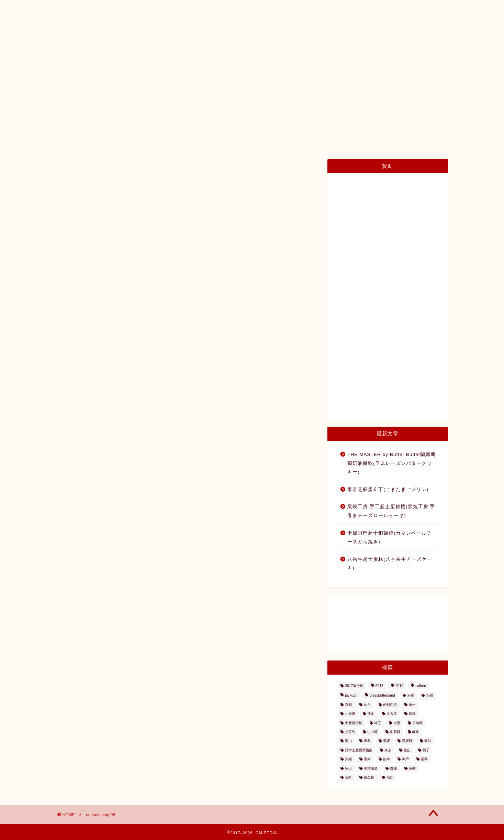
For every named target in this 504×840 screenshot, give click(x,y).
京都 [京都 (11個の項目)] (348, 705)
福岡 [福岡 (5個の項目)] (424, 759)
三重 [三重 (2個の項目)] (411, 696)
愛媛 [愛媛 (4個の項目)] (387, 741)
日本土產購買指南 (127, 59)
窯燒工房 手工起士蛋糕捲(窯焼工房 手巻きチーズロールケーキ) (391, 511)
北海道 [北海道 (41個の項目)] (350, 714)
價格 (316, 59)
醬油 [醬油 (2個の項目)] (393, 768)
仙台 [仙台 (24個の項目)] (367, 705)
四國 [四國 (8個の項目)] (412, 714)
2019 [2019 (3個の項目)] (399, 686)
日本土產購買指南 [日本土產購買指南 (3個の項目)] (359, 750)
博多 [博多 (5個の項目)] (371, 714)
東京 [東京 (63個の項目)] (388, 750)
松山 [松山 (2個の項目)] (407, 750)
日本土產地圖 (181, 59)
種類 (289, 59)
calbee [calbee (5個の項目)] (421, 686)
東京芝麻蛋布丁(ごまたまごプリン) (388, 489)
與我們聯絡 (384, 59)
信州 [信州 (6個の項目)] (412, 705)
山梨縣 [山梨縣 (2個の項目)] (395, 732)
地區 (261, 59)
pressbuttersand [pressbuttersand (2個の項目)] (382, 696)
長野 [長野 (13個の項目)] (348, 777)
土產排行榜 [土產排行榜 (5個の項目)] (354, 723)
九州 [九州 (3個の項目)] (429, 696)
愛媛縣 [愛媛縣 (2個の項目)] (407, 741)
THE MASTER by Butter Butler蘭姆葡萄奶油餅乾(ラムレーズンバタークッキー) (391, 463)
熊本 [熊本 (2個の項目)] (387, 759)
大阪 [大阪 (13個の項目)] (397, 723)
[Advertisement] (388, 297)
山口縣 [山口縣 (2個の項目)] (372, 732)
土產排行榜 (226, 59)
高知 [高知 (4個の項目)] (390, 777)
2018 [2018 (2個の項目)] (379, 686)
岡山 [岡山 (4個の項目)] (348, 741)
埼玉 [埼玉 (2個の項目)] (378, 723)
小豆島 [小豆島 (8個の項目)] (350, 732)
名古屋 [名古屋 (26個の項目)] (392, 714)
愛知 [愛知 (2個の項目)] (428, 741)
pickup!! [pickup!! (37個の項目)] (351, 696)
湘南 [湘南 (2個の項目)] (367, 759)
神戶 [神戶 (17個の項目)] (405, 759)
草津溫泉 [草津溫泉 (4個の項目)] (371, 768)
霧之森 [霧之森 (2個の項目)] (369, 777)
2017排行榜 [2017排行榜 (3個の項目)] (354, 686)
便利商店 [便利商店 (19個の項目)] (390, 705)
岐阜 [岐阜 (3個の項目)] (416, 732)
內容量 (346, 59)
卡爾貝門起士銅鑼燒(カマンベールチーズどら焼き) (390, 538)
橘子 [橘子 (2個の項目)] (426, 750)
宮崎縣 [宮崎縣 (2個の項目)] (417, 723)
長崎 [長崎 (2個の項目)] (412, 768)
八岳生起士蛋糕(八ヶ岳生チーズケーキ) (390, 564)
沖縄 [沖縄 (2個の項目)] (348, 759)
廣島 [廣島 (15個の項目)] (367, 741)
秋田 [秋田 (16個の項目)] (348, 768)
